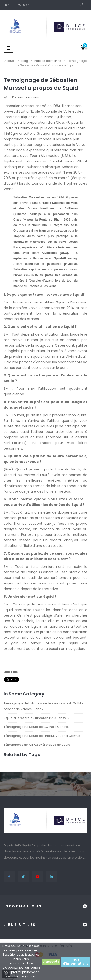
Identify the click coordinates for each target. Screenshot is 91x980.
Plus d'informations (76, 962)
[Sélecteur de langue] (7, 5)
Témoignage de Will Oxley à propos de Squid (37, 745)
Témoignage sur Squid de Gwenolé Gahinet (36, 727)
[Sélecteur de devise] (25, 5)
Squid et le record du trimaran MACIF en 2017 (37, 718)
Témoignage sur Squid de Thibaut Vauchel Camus (42, 736)
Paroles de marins (25, 97)
